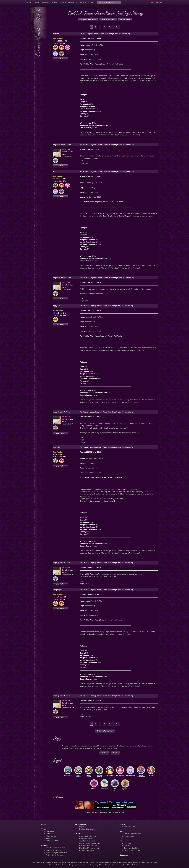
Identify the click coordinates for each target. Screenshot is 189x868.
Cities (36, 2)
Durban (48, 834)
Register (159, 2)
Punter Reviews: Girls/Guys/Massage (119, 13)
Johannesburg (51, 836)
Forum (62, 2)
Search (82, 2)
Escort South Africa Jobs (133, 850)
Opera (120, 865)
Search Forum (125, 20)
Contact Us (124, 855)
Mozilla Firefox (113, 865)
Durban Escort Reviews (54, 850)
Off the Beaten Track (87, 850)
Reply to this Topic (108, 20)
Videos (55, 2)
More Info (72, 2)
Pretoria (49, 838)
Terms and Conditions (132, 848)
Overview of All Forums (87, 836)
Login (152, 2)
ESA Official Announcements (89, 848)
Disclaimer (128, 846)
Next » (111, 27)
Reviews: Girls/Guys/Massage (90, 843)
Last (118, 27)
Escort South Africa (60, 863)
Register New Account (87, 829)
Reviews (45, 2)
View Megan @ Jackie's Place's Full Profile (107, 64)
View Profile (60, 59)
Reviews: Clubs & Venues (88, 846)
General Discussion (86, 839)
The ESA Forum (80, 13)
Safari (107, 865)
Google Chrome (99, 865)
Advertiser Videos (130, 827)
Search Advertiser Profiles (133, 834)
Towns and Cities (52, 841)
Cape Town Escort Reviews (55, 848)
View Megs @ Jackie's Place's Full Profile (106, 336)
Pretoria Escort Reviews (54, 855)
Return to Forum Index (88, 20)
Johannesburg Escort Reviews (57, 853)
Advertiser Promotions (87, 841)
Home (29, 2)
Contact (91, 2)
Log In (116, 753)
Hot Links (127, 843)
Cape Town (50, 831)
